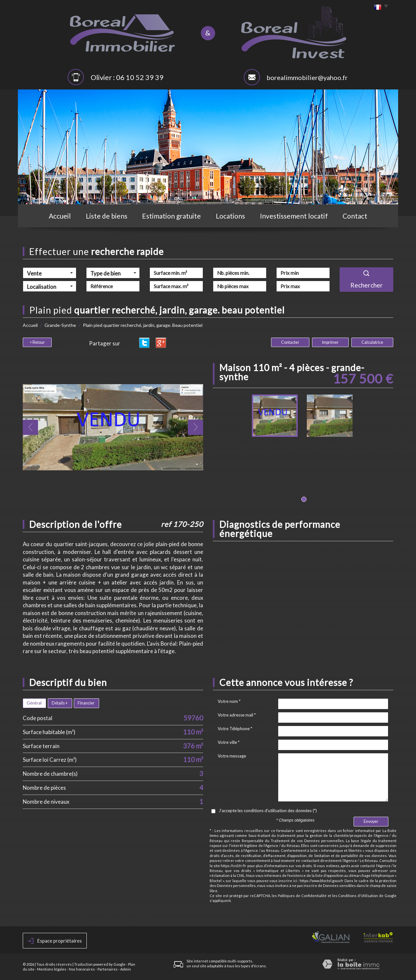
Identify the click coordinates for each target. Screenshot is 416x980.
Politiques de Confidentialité (302, 896)
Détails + (60, 703)
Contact (355, 216)
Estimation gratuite (171, 216)
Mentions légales (52, 969)
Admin (126, 969)
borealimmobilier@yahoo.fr (307, 77)
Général (34, 703)
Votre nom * (229, 701)
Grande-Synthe (60, 325)
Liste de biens (107, 216)
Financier (86, 703)
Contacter (290, 342)
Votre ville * (229, 742)
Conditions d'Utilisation (358, 896)
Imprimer (330, 342)
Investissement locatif (294, 216)
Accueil (60, 216)
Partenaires (108, 969)
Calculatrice (372, 342)
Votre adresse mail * (237, 715)
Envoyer (371, 821)
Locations (230, 216)
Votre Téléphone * (235, 729)
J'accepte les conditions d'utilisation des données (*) (268, 811)
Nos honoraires (82, 969)
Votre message (232, 756)
